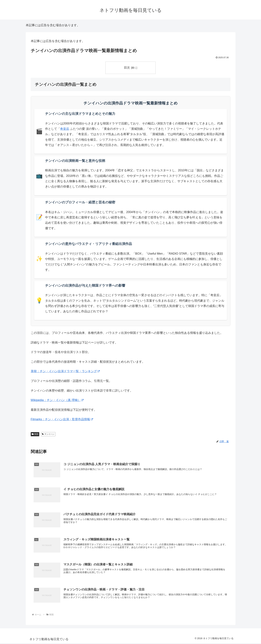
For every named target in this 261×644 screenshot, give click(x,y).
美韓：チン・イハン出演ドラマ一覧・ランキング (65, 371)
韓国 (35, 434)
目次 (127, 68)
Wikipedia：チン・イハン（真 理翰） (57, 400)
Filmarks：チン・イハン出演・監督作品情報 (62, 419)
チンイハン (48, 434)
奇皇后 (65, 129)
